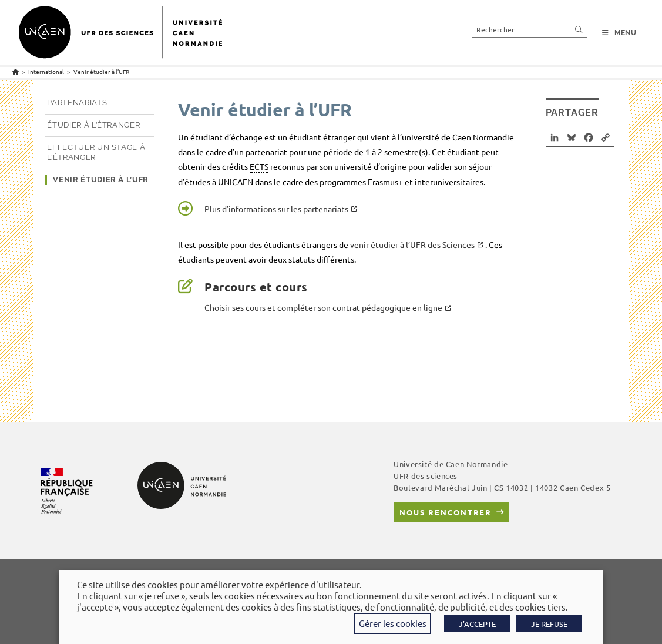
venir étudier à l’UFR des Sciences (412, 244)
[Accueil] (16, 71)
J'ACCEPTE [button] (477, 624)
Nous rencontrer (446, 512)
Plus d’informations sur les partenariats (276, 209)
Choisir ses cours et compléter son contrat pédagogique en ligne (323, 307)
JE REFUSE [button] (549, 624)
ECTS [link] (259, 166)
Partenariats (77, 103)
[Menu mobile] (619, 33)
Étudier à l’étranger (93, 125)
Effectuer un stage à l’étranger (96, 152)
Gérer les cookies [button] (393, 623)
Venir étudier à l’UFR (101, 71)
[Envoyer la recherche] (579, 29)
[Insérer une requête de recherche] (530, 29)
